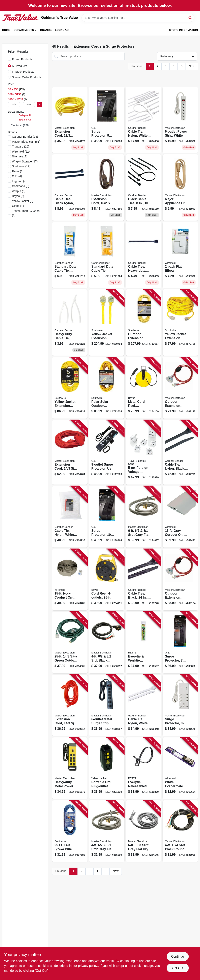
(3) (21, 186)
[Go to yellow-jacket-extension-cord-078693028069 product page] (107, 322)
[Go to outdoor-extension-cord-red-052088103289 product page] (180, 388)
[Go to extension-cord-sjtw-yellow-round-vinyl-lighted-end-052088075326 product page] (70, 120)
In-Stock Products (23, 72)
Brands (46, 30)
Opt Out (177, 968)
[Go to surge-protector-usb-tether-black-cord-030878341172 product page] (107, 452)
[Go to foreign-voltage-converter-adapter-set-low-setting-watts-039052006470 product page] (143, 452)
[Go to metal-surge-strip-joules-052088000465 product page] (107, 705)
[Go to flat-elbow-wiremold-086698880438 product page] (180, 255)
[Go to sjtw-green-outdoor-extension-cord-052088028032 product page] (70, 642)
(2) (18, 196)
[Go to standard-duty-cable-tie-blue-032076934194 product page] (70, 255)
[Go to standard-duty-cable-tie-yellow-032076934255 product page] (107, 255)
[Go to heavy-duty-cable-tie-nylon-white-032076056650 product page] (70, 322)
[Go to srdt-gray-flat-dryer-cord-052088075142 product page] (143, 831)
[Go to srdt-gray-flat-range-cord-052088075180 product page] (143, 517)
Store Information (184, 30)
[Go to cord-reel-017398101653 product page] (107, 580)
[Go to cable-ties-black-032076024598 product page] (143, 580)
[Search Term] (138, 18)
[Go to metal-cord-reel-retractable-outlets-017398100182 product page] (143, 388)
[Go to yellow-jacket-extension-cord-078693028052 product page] (180, 322)
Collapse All (25, 115)
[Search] (190, 17)
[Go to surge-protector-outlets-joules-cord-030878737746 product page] (107, 120)
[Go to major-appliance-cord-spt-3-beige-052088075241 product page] (180, 187)
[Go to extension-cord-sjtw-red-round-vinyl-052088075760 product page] (70, 705)
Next (192, 66)
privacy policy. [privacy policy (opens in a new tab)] (88, 966)
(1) (18, 206)
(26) (21, 147)
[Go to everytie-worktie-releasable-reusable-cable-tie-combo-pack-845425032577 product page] (143, 642)
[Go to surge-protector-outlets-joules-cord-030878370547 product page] (180, 642)
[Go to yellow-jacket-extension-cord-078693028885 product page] (70, 388)
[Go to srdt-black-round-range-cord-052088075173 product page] (107, 642)
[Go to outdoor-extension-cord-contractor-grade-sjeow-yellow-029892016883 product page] (143, 322)
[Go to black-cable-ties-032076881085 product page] (143, 187)
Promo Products (22, 59)
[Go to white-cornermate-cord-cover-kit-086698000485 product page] (180, 768)
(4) (17, 176)
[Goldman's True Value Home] (20, 18)
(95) (25, 137)
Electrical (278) (20, 125)
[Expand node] (9, 125)
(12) (21, 166)
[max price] (29, 105)
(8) (18, 171)
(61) (26, 142)
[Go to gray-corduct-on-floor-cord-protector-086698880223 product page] (180, 517)
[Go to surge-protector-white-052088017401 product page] (180, 705)
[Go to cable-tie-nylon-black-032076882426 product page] (180, 452)
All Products (20, 66)
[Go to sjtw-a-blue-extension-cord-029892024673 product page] (70, 831)
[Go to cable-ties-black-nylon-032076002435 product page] (70, 187)
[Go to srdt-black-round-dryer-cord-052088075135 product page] (180, 831)
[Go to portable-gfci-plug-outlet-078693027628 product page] (107, 768)
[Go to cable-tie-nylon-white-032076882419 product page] (70, 517)
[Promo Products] (9, 59)
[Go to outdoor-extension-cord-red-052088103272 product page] (180, 580)
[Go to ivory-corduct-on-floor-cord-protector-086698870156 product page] (70, 580)
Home (6, 30)
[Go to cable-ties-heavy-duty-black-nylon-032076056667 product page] (143, 255)
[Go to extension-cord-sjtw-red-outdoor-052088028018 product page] (70, 452)
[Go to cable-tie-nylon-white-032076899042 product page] (143, 705)
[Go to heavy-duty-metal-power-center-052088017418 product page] (70, 768)
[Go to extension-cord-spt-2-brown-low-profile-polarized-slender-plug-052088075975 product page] (107, 187)
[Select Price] (39, 105)
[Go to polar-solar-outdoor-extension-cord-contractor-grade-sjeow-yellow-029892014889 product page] (107, 388)
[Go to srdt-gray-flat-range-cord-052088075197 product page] (107, 831)
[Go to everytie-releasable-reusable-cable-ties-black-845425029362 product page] (143, 768)
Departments (24, 30)
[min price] (14, 105)
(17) (20, 156)
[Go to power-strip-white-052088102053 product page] (180, 120)
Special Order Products (27, 77)
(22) (21, 152)
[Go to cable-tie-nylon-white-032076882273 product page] (143, 120)
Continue (177, 956)
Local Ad (62, 30)
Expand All (25, 120)
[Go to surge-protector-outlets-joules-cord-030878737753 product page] (107, 517)
